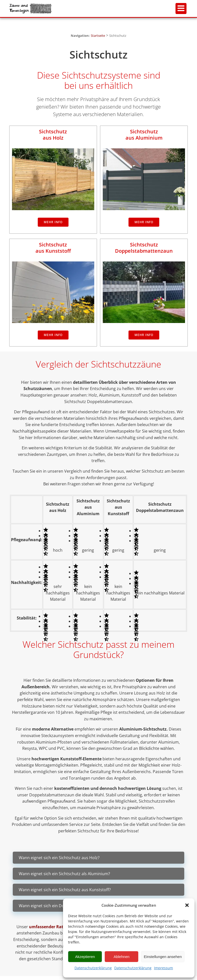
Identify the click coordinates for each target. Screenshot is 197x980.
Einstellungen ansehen (163, 957)
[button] (187, 905)
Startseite (98, 36)
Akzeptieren (85, 957)
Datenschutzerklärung (93, 968)
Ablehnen (121, 957)
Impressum (163, 968)
